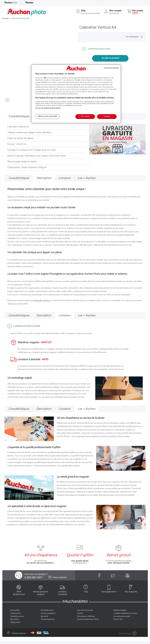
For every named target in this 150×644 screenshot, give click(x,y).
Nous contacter (58, 577)
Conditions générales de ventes (125, 613)
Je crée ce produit (110, 58)
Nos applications (47, 610)
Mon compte (115, 11)
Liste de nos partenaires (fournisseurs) (48, 108)
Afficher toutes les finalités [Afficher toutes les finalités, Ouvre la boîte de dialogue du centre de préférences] (47, 116)
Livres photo (15, 610)
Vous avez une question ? (36, 576)
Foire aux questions (48, 613)
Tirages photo (15, 613)
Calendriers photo (17, 616)
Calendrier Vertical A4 (19, 18)
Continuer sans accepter (111, 68)
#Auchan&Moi (75, 601)
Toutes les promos (48, 619)
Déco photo (14, 619)
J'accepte (107, 116)
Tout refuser (85, 116)
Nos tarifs (44, 616)
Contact (80, 613)
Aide (83, 11)
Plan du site (118, 619)
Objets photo (15, 622)
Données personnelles (122, 616)
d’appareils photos (41, 300)
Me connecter (114, 13)
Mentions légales (120, 610)
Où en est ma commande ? (91, 13)
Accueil (5, 18)
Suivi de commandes (85, 610)
